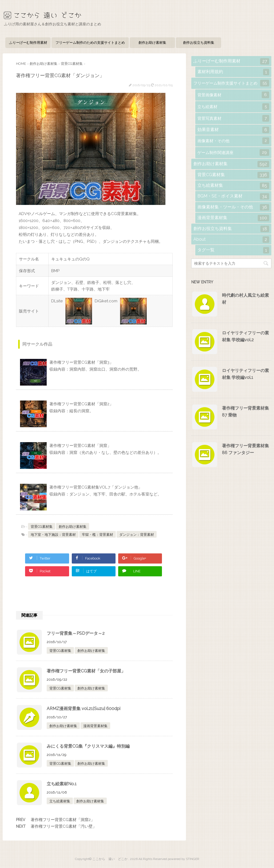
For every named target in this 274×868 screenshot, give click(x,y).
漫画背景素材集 (95, 726)
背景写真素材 (233, 118)
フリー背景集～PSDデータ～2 (76, 633)
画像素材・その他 (233, 141)
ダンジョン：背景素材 (137, 535)
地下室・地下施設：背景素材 (53, 535)
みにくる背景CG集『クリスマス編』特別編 (88, 746)
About (231, 240)
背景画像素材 (233, 95)
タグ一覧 (233, 250)
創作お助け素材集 (152, 43)
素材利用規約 (233, 72)
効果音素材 (233, 130)
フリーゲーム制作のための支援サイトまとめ (90, 43)
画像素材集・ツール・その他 (233, 207)
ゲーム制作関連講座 (233, 152)
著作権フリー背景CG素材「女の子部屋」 (86, 671)
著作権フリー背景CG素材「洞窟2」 (63, 820)
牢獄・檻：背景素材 (98, 535)
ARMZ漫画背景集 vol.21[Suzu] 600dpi (84, 709)
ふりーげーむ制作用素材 (28, 43)
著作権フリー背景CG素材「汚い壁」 (64, 826)
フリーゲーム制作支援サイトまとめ (231, 83)
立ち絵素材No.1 (62, 784)
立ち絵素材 (233, 107)
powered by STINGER (184, 859)
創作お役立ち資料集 (199, 43)
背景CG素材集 (42, 527)
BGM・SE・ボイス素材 (233, 196)
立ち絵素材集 (60, 801)
